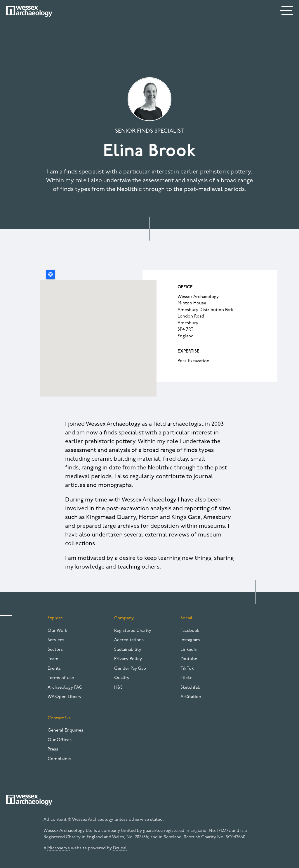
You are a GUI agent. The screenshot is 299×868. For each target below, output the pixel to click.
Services (56, 640)
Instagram (190, 640)
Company (124, 618)
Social (186, 618)
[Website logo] (29, 11)
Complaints (59, 759)
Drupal (120, 848)
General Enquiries (65, 731)
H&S (118, 688)
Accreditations (129, 640)
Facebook (190, 631)
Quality (122, 678)
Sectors (55, 650)
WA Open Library (65, 697)
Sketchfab (190, 688)
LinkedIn (189, 650)
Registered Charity (133, 631)
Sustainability (128, 650)
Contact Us (59, 718)
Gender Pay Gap (130, 669)
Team (53, 659)
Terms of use (61, 678)
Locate (51, 274)
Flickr (186, 678)
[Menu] (287, 12)
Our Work (58, 631)
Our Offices (60, 740)
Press (53, 749)
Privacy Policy (128, 659)
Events (54, 669)
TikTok (187, 669)
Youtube (189, 659)
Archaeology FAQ (65, 688)
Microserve (59, 848)
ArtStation (191, 697)
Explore (55, 618)
